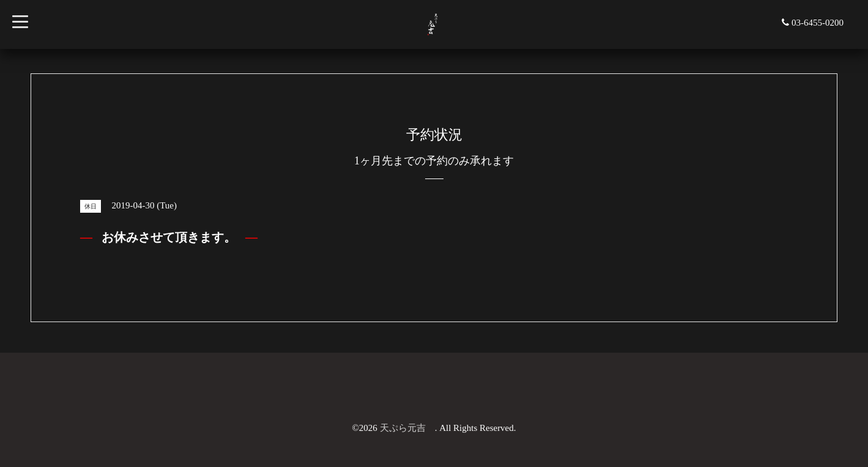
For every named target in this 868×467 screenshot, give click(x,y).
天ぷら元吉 (407, 428)
